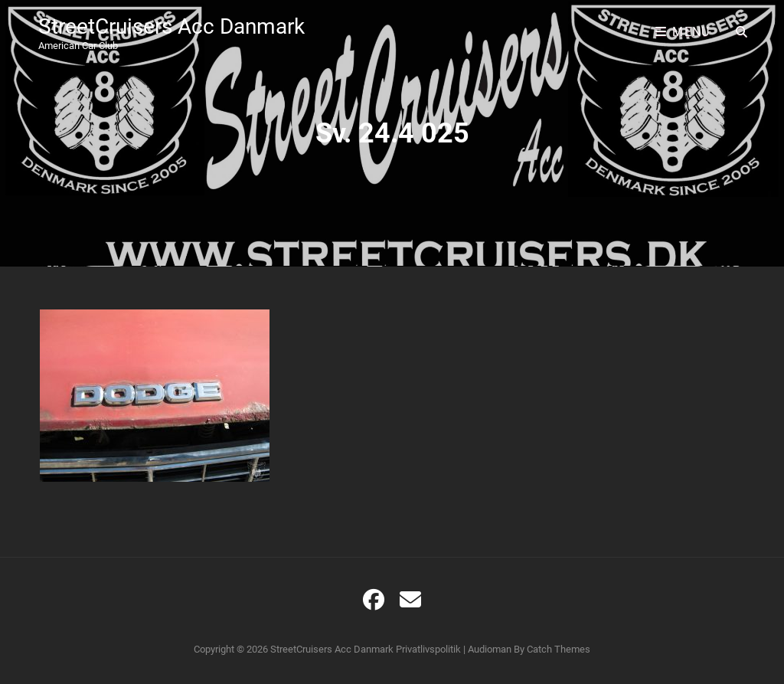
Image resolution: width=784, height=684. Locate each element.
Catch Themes (559, 649)
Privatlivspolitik (428, 649)
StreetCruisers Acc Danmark (171, 26)
